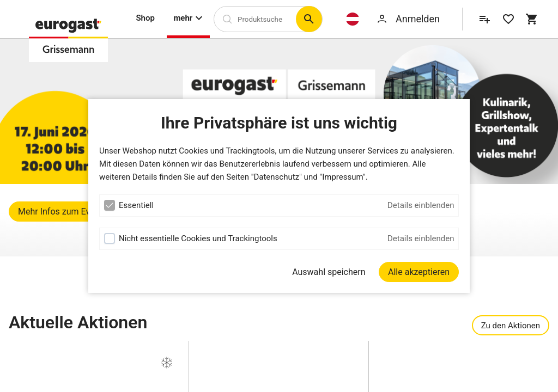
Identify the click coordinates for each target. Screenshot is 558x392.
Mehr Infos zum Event (60, 212)
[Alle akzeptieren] (419, 272)
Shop (145, 18)
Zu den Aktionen (511, 326)
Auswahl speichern (329, 272)
